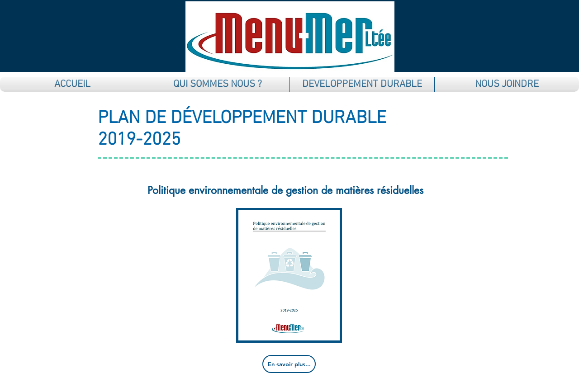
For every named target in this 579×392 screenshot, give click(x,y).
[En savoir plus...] (289, 364)
